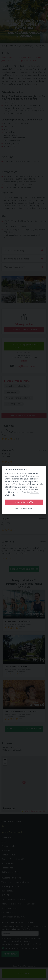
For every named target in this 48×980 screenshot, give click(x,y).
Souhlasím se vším (24, 502)
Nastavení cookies (24, 509)
